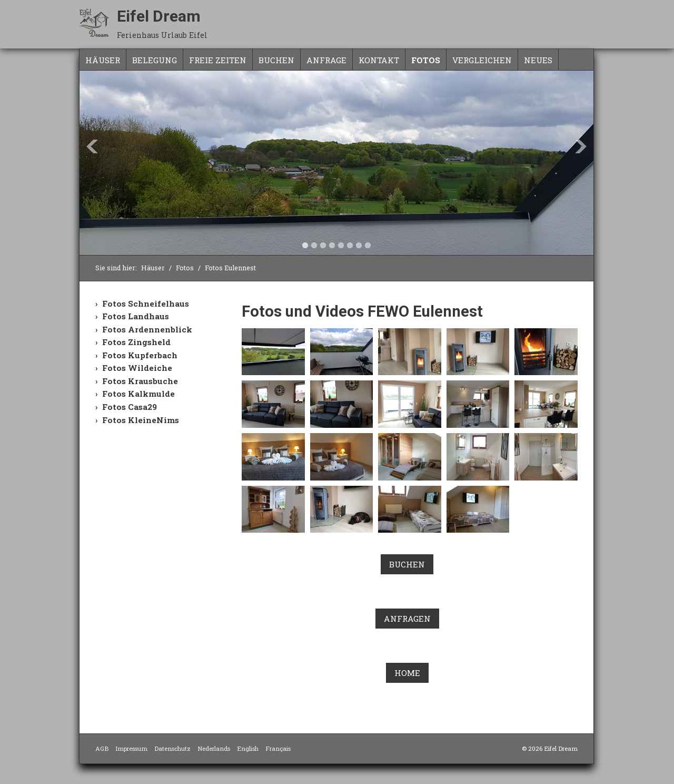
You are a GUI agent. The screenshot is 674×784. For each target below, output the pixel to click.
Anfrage (326, 60)
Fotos (426, 60)
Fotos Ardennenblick (147, 329)
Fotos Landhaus (136, 316)
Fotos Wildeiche (137, 368)
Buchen (276, 60)
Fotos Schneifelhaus (146, 303)
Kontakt (379, 60)
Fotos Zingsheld (136, 342)
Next (581, 146)
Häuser (103, 60)
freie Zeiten (218, 60)
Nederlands (214, 748)
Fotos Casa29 (130, 407)
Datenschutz (172, 748)
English (248, 748)
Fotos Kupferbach (140, 355)
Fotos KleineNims (141, 420)
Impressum (131, 748)
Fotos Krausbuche (140, 381)
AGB (102, 748)
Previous (92, 146)
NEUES (538, 60)
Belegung (155, 60)
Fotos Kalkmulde (138, 394)
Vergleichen (482, 60)
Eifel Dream (159, 16)
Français (278, 748)
